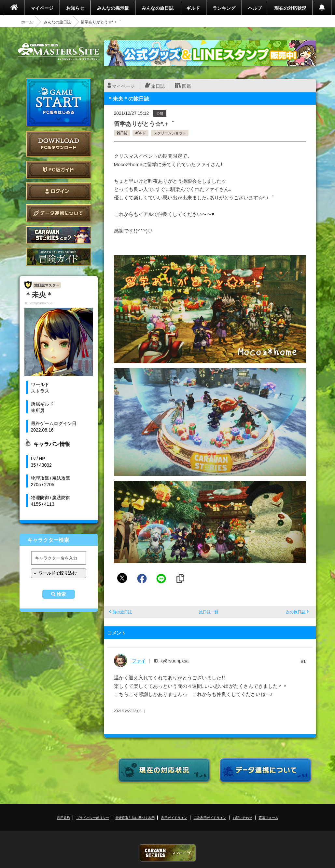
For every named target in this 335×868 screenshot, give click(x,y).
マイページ (42, 8)
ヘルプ (255, 8)
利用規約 (63, 817)
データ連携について (59, 213)
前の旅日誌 (122, 612)
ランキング (224, 8)
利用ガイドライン (174, 817)
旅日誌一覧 (209, 612)
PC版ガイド (59, 170)
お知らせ (75, 8)
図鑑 (187, 86)
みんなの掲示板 (113, 8)
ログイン (59, 191)
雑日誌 (122, 133)
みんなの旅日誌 (158, 8)
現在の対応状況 (290, 8)
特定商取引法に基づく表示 (135, 817)
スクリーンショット (170, 133)
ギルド (193, 8)
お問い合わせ (243, 817)
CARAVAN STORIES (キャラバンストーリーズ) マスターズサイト (59, 52)
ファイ (139, 661)
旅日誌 (158, 86)
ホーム (27, 22)
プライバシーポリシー (93, 817)
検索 (61, 594)
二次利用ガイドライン (210, 817)
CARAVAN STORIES (168, 853)
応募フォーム (269, 817)
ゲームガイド (59, 257)
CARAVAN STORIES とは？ (59, 235)
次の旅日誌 (296, 612)
